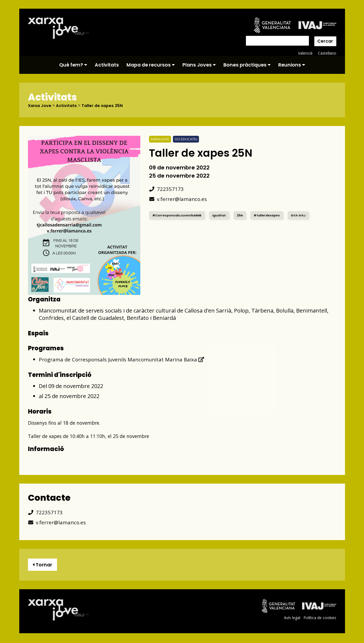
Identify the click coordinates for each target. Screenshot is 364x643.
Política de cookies (320, 619)
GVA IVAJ (305, 215)
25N (243, 215)
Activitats (107, 65)
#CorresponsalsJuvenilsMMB (178, 215)
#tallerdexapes (272, 215)
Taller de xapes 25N (106, 106)
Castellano (327, 53)
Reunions (292, 65)
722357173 (167, 189)
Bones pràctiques (247, 65)
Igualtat (222, 215)
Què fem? (73, 65)
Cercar (325, 41)
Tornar (44, 565)
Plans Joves (199, 65)
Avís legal (291, 619)
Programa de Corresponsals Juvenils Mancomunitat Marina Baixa (126, 359)
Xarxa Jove (41, 106)
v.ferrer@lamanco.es (180, 199)
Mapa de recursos (151, 65)
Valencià (305, 53)
